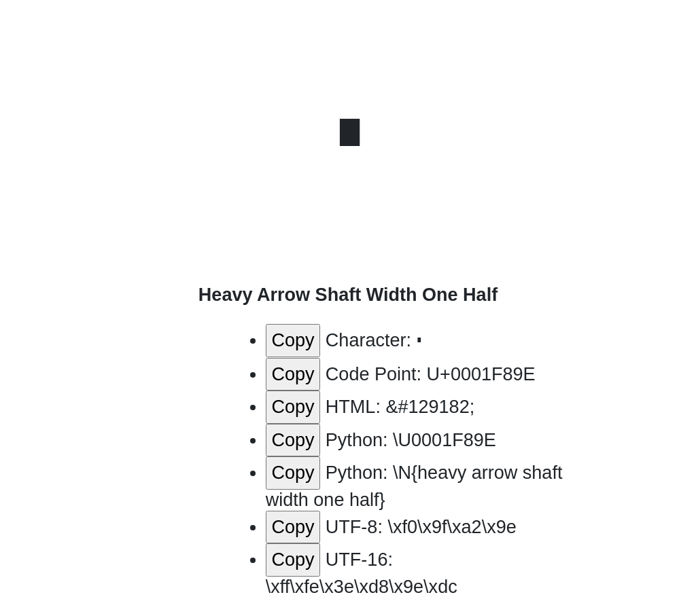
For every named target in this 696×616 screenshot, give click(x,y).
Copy (293, 340)
